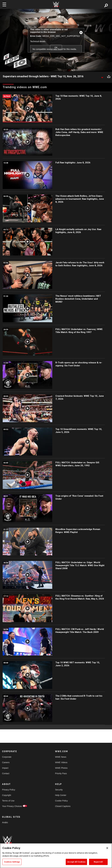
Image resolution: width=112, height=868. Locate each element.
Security (59, 790)
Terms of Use (8, 801)
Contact (6, 773)
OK (56, 48)
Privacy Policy (9, 790)
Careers (6, 762)
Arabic (5, 822)
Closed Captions (63, 806)
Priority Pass (61, 773)
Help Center (61, 795)
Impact (5, 768)
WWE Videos (61, 762)
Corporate (7, 757)
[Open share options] (109, 77)
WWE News (61, 757)
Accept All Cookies (76, 862)
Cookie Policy (61, 801)
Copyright (7, 795)
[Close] (107, 848)
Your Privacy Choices (12, 806)
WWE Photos (61, 768)
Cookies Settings (12, 862)
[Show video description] (102, 77)
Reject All (98, 862)
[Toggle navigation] (4, 4)
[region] (56, 856)
